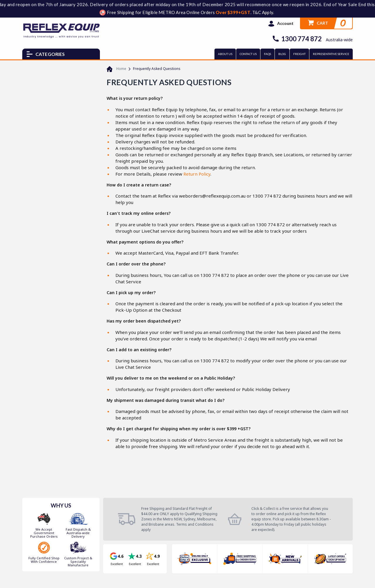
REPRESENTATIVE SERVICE (331, 54)
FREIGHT (299, 54)
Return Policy (197, 174)
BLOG (282, 54)
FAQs (267, 54)
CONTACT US (248, 54)
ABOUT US (225, 54)
